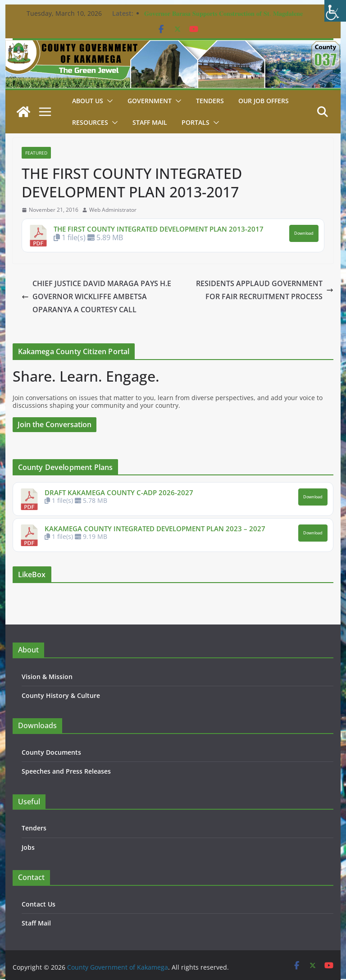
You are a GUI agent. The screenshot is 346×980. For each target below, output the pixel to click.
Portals (195, 122)
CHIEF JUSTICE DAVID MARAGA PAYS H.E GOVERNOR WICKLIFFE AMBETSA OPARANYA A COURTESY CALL (96, 296)
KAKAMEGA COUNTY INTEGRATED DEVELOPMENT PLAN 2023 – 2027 (154, 529)
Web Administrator (113, 210)
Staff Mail (36, 923)
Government (149, 101)
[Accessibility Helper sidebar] (335, 11)
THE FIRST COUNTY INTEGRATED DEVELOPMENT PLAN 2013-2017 (158, 229)
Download (304, 233)
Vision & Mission (46, 677)
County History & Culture (60, 695)
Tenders (209, 101)
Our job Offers (263, 101)
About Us (88, 101)
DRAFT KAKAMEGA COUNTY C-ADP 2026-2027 (118, 492)
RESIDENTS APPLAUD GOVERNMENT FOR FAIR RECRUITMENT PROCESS (258, 290)
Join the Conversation (55, 424)
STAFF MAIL (149, 122)
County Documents (51, 752)
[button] (108, 101)
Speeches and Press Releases (66, 771)
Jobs (28, 847)
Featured (36, 153)
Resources (90, 122)
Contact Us (38, 904)
